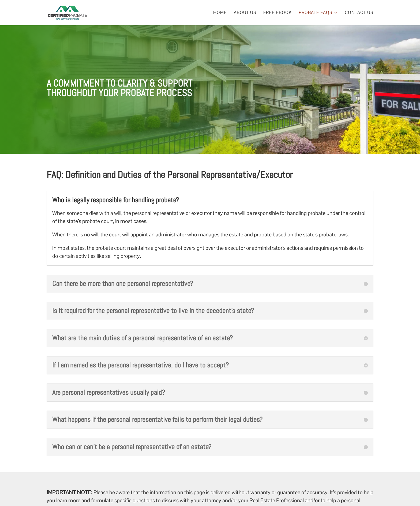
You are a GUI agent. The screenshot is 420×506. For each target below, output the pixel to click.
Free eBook (277, 13)
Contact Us (359, 13)
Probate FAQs (316, 13)
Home (220, 13)
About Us (245, 13)
